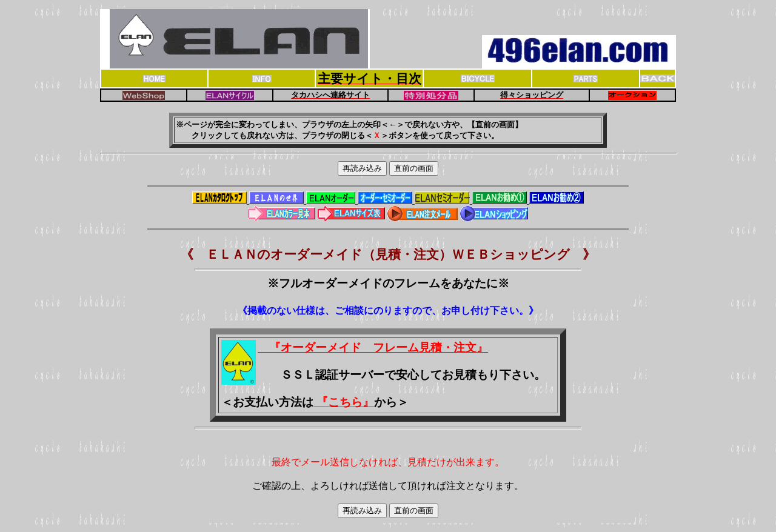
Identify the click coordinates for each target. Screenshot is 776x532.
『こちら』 (344, 402)
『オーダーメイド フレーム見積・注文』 (373, 347)
